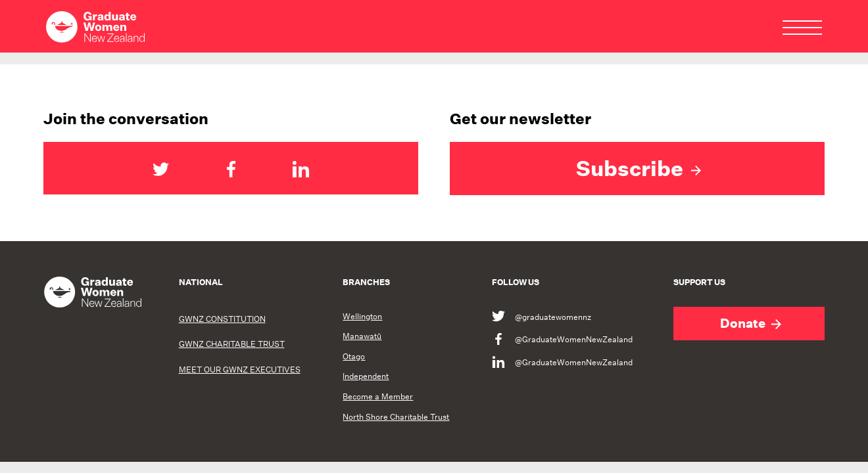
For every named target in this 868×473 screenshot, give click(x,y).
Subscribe (639, 168)
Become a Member (378, 397)
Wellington (362, 317)
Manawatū (362, 336)
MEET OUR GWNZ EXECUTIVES (240, 370)
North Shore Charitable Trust (396, 417)
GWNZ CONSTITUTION (222, 319)
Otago (354, 357)
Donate (751, 323)
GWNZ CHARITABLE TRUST (232, 344)
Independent (366, 376)
